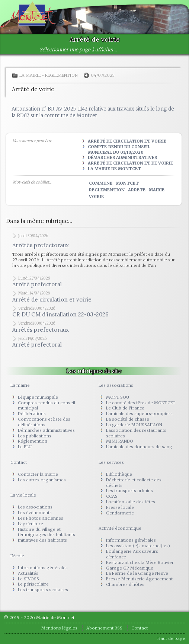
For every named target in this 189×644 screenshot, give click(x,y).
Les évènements (35, 513)
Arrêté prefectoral (37, 284)
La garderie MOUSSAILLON (134, 425)
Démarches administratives (122, 157)
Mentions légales (59, 628)
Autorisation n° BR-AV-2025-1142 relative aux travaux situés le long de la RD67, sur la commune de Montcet (93, 112)
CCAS (112, 496)
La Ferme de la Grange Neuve (137, 573)
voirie (96, 197)
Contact (19, 462)
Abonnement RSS (104, 628)
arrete (137, 190)
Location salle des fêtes (131, 502)
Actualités (28, 573)
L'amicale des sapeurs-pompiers (139, 414)
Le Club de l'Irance (125, 408)
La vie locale (23, 495)
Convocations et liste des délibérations (44, 422)
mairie (157, 190)
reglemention (107, 190)
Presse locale (120, 507)
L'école (17, 556)
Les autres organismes (42, 480)
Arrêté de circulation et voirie (127, 141)
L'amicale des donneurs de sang (139, 447)
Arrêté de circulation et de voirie (130, 163)
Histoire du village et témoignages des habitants (47, 532)
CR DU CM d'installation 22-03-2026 (60, 314)
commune (101, 183)
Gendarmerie (120, 513)
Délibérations (32, 414)
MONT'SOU (118, 397)
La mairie (30, 75)
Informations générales (43, 568)
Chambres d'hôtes (125, 584)
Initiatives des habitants (42, 540)
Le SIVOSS (28, 579)
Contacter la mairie (38, 474)
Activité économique (120, 528)
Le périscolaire (33, 584)
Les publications (35, 436)
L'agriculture (31, 524)
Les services (111, 462)
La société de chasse (128, 419)
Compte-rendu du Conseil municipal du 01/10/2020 (119, 149)
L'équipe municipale (38, 397)
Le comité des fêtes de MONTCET (141, 403)
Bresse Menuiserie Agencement (139, 579)
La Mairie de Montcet (114, 169)
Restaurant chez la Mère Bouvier (140, 562)
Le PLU (25, 447)
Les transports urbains (129, 491)
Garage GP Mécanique (130, 568)
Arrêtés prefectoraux (41, 245)
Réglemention (61, 75)
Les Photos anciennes (41, 518)
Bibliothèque (119, 474)
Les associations (35, 507)
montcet (127, 183)
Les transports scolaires (43, 590)
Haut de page (171, 638)
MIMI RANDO (120, 441)
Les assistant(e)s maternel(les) (138, 546)
